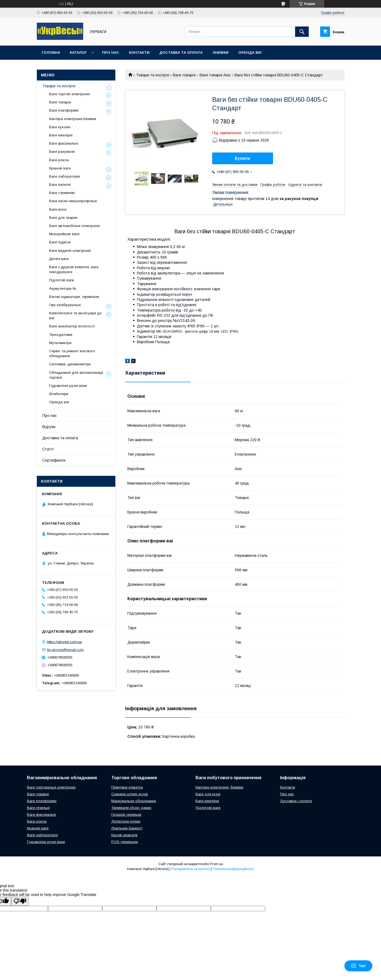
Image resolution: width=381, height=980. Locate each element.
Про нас (111, 53)
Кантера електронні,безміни (73, 119)
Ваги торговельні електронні (51, 787)
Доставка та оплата (181, 53)
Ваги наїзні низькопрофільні (73, 201)
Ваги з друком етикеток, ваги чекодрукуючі (74, 269)
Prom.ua (216, 864)
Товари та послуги (153, 75)
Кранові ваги (60, 168)
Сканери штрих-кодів (130, 794)
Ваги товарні (184, 75)
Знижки (220, 53)
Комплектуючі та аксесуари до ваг (75, 316)
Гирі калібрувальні (65, 305)
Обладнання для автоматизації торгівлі (76, 375)
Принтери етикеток (127, 787)
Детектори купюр (126, 821)
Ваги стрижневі (62, 193)
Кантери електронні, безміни (219, 787)
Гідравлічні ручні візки (68, 386)
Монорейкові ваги (64, 234)
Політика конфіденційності (233, 869)
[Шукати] (302, 32)
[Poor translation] (20, 901)
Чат (358, 966)
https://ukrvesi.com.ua (64, 642)
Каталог (78, 53)
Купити (242, 158)
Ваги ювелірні (61, 135)
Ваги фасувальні (64, 143)
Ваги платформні (64, 110)
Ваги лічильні (38, 808)
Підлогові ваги (61, 280)
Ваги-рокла (59, 160)
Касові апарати (124, 835)
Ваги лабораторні (64, 176)
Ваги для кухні (208, 794)
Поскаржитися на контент (190, 869)
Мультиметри (60, 343)
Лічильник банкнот (127, 828)
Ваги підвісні (60, 242)
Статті (48, 449)
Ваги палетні (60, 185)
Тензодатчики (61, 335)
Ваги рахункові (62, 152)
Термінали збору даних (131, 808)
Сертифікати (54, 460)
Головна (51, 53)
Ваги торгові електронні (69, 94)
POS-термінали (124, 842)
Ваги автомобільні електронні (74, 226)
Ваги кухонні (60, 127)
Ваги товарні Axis (215, 75)
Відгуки (49, 427)
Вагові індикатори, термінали (74, 297)
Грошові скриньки (126, 815)
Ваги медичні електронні (70, 251)
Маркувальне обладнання (134, 801)
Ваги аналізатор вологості (72, 326)
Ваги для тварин (63, 218)
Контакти (139, 53)
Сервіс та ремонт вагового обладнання (72, 353)
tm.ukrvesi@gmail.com (65, 650)
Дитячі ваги (59, 259)
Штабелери (59, 394)
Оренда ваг (250, 53)
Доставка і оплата (296, 801)
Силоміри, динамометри (70, 364)
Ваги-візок (58, 209)
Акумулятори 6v (63, 289)
